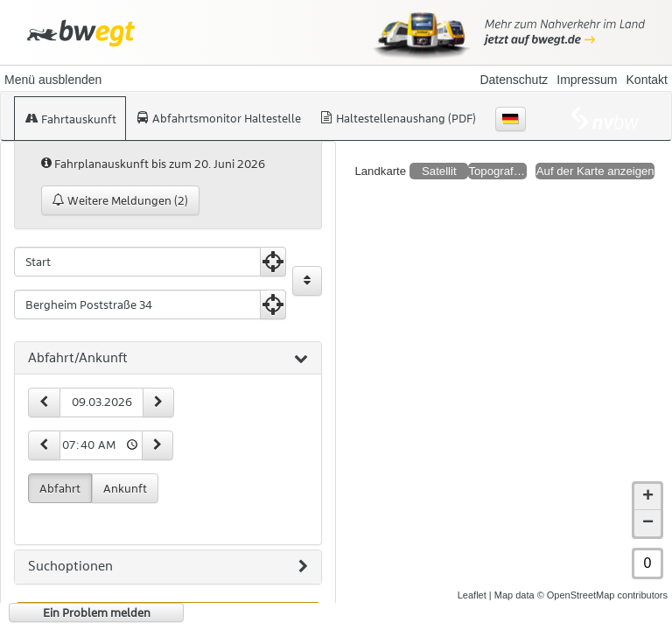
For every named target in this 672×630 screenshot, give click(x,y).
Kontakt (647, 80)
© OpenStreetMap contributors (602, 595)
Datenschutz (514, 80)
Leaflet (472, 595)
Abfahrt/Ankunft (168, 359)
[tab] (168, 359)
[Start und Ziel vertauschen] (307, 281)
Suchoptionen (168, 567)
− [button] (648, 523)
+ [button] (648, 497)
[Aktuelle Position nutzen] (273, 262)
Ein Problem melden (97, 612)
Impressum (587, 80)
